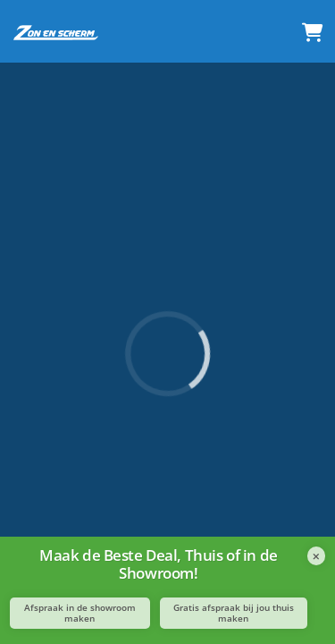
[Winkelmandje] (312, 34)
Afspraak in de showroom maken (80, 613)
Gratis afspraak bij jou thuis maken (234, 613)
